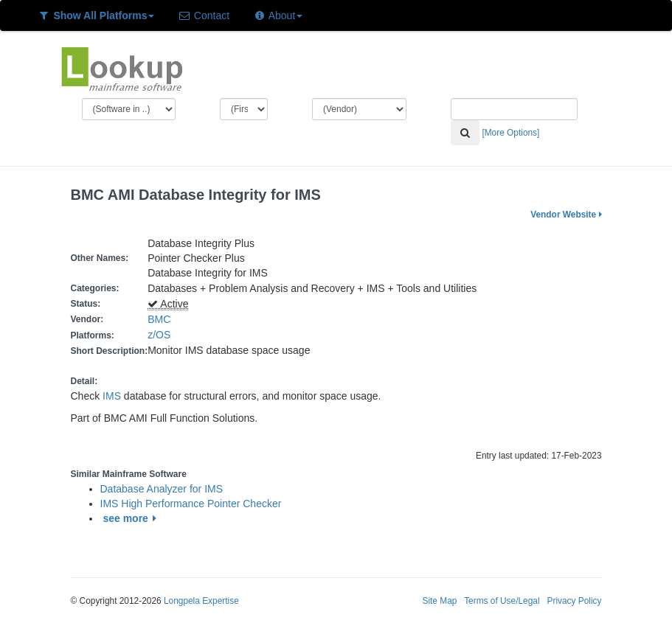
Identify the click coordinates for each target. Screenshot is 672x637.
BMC (159, 319)
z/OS (162, 335)
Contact (204, 15)
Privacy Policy (574, 601)
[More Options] (510, 133)
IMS (112, 396)
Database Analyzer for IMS (162, 489)
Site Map (439, 601)
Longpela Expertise (201, 601)
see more (132, 518)
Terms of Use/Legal (502, 601)
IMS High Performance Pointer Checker (191, 504)
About (278, 15)
